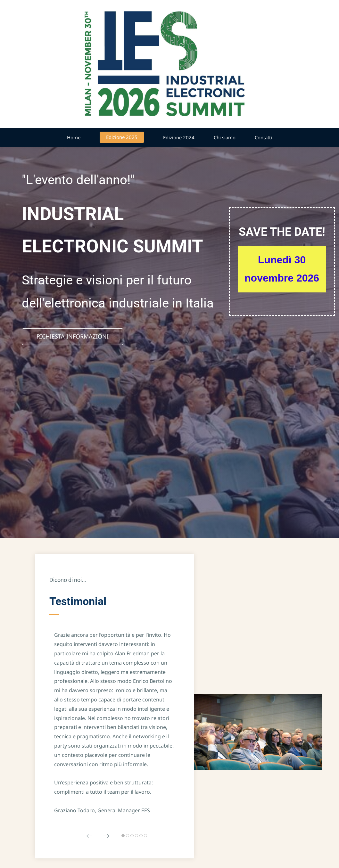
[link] (254, 696)
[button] (89, 834)
